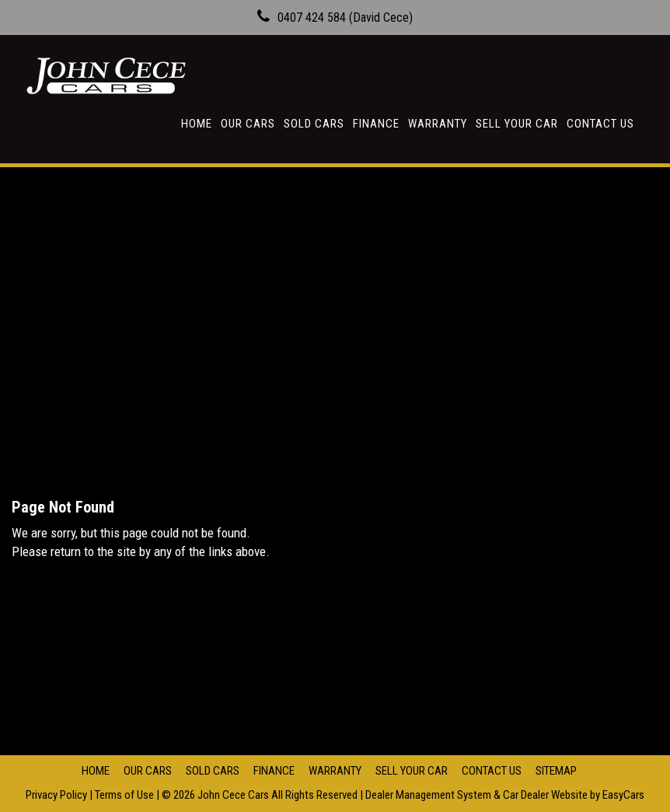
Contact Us (600, 124)
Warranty (438, 124)
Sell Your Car (517, 124)
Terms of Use (126, 795)
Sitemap (556, 771)
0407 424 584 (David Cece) (345, 17)
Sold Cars (314, 124)
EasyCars (623, 795)
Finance (376, 124)
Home (197, 124)
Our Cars (248, 124)
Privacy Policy (58, 795)
